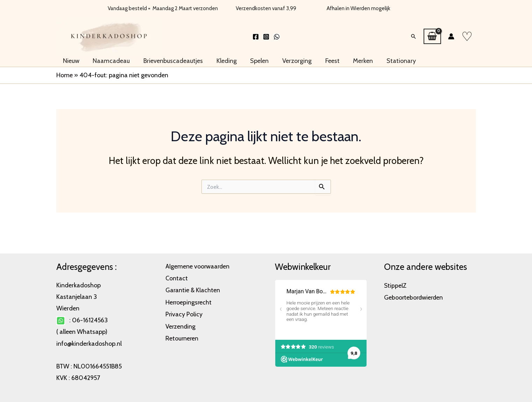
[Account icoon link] (451, 35)
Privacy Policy (184, 313)
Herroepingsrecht (189, 301)
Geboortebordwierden (414, 297)
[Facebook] (256, 35)
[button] (413, 35)
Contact (177, 278)
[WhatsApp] (277, 35)
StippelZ (395, 285)
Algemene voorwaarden (198, 266)
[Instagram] (266, 35)
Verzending (181, 324)
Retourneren (182, 336)
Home (65, 72)
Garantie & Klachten (193, 289)
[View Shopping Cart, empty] (432, 35)
